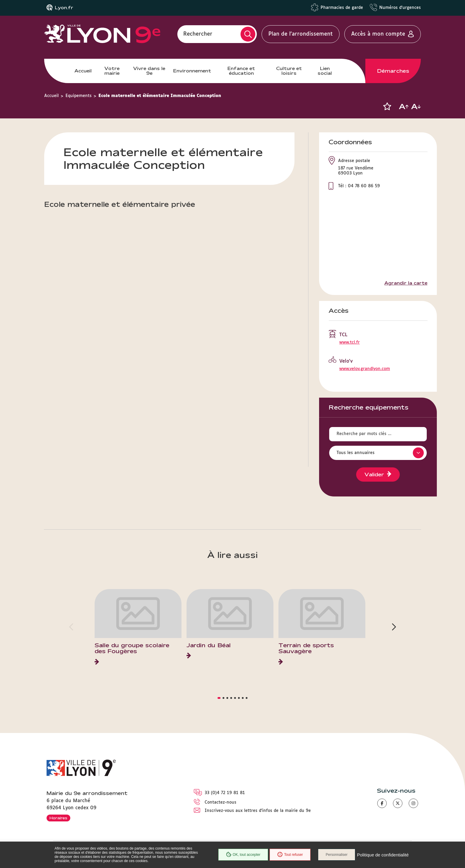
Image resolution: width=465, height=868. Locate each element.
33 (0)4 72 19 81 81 (225, 793)
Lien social (325, 71)
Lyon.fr (64, 8)
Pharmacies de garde (342, 8)
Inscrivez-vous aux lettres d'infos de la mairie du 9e (258, 811)
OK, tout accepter (243, 855)
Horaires (58, 818)
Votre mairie (112, 71)
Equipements (79, 96)
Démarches (393, 71)
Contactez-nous (220, 802)
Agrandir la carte (406, 283)
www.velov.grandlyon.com (365, 369)
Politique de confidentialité (383, 855)
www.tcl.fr (349, 342)
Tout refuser (290, 855)
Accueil (83, 71)
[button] (387, 107)
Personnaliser (336, 855)
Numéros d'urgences (400, 8)
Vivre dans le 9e (149, 71)
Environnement (192, 71)
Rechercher (198, 34)
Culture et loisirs (289, 71)
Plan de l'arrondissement (301, 34)
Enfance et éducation (241, 71)
